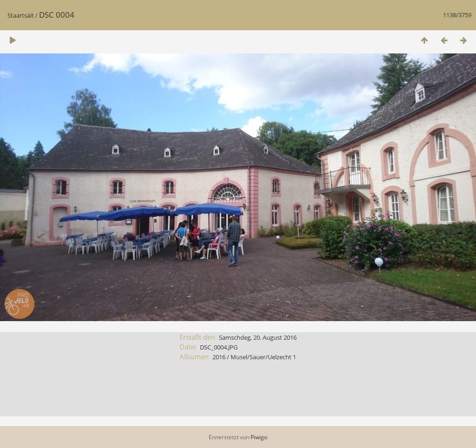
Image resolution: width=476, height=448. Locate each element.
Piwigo (259, 437)
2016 (219, 357)
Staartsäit (21, 15)
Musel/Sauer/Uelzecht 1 (263, 357)
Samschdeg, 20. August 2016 (258, 337)
